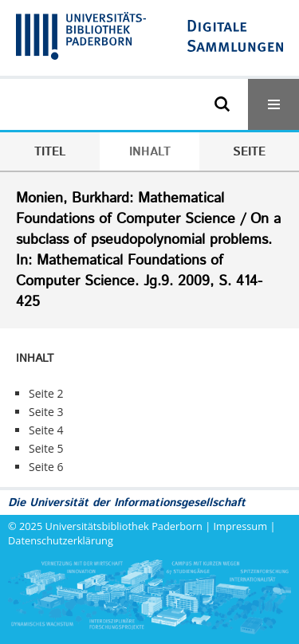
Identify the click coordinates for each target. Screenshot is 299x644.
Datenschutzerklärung (61, 540)
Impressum (241, 526)
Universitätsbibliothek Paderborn (124, 526)
